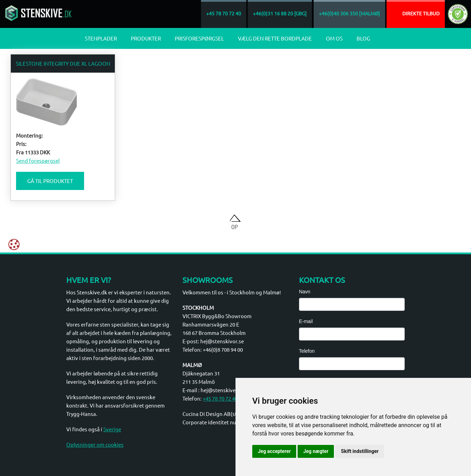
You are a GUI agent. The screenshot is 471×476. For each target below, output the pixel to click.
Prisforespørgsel (199, 38)
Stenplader (101, 38)
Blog (363, 38)
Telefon (307, 351)
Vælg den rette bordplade (275, 38)
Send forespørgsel (38, 160)
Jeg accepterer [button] (274, 451)
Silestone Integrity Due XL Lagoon (63, 63)
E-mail (306, 321)
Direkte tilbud (421, 13)
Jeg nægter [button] (316, 451)
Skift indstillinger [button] (360, 451)
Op (235, 227)
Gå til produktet (50, 181)
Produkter (146, 38)
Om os (334, 38)
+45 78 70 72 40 (220, 398)
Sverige (112, 429)
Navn (305, 292)
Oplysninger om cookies (95, 444)
